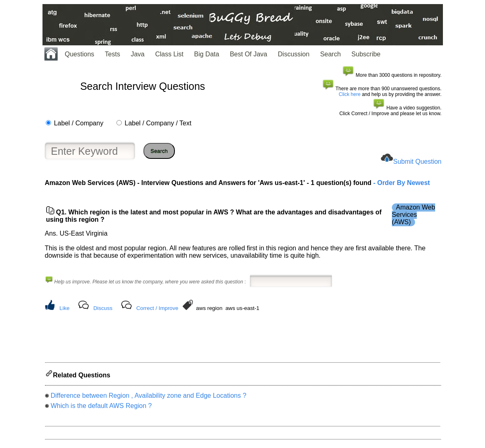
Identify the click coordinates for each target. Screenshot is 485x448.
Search (330, 54)
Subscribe (366, 54)
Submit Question (417, 162)
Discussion (294, 54)
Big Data (207, 54)
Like (65, 308)
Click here (350, 94)
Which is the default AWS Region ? (101, 408)
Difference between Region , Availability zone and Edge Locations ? (149, 398)
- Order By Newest (401, 183)
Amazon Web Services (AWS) (413, 215)
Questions (80, 54)
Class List (169, 54)
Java (138, 54)
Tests (113, 54)
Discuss (103, 308)
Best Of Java (248, 54)
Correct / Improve (157, 308)
